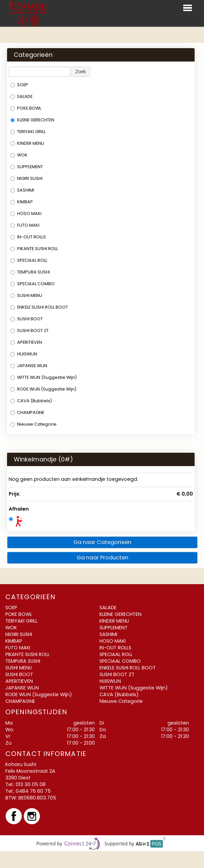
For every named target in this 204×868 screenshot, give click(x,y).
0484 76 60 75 (33, 791)
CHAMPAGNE (27, 412)
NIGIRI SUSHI (26, 178)
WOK (19, 155)
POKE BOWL (26, 108)
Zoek (81, 72)
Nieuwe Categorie (33, 424)
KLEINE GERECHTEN (32, 120)
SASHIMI (22, 190)
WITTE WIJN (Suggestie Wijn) (44, 377)
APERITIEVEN (26, 342)
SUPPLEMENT (27, 167)
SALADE (21, 96)
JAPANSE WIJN (29, 366)
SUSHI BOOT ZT (29, 331)
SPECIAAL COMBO (32, 284)
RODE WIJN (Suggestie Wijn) (43, 389)
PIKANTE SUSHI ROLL (34, 249)
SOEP (19, 85)
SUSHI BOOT (27, 319)
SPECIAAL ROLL (29, 260)
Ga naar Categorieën (102, 542)
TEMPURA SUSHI (30, 272)
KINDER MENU (27, 143)
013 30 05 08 (31, 784)
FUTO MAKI (25, 225)
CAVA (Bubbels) (31, 401)
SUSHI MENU (26, 295)
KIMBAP (22, 202)
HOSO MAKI (26, 213)
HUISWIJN (24, 354)
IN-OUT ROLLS (28, 237)
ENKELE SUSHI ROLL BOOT (39, 307)
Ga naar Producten (103, 558)
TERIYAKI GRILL (28, 132)
